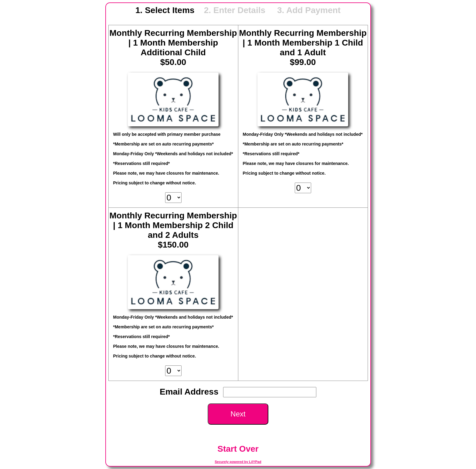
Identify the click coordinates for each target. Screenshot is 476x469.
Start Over (238, 449)
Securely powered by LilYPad (238, 462)
